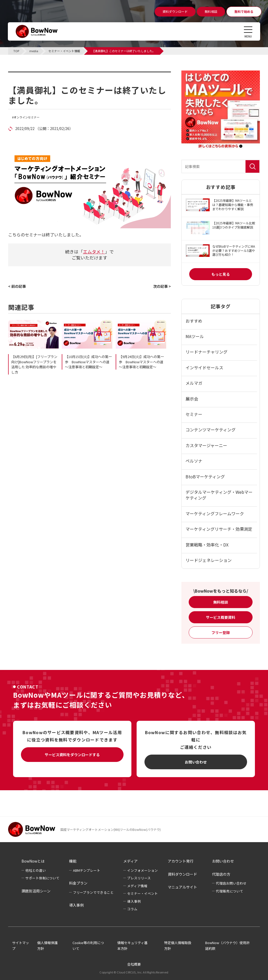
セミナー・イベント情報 (41, 75)
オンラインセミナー (27, 117)
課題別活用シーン (36, 891)
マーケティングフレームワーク (215, 513)
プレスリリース (139, 878)
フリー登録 (221, 632)
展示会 (192, 399)
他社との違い (36, 870)
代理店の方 (221, 874)
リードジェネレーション (209, 560)
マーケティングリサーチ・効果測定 (219, 529)
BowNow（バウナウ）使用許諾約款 (227, 946)
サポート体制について (42, 878)
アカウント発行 (181, 861)
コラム (132, 909)
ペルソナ (194, 461)
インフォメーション (143, 870)
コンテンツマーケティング (211, 430)
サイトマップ (21, 946)
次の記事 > (162, 286)
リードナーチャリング (206, 352)
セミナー (194, 414)
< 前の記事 (17, 286)
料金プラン (78, 883)
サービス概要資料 (221, 617)
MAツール (195, 336)
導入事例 (76, 905)
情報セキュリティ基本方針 (132, 946)
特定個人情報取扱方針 (178, 946)
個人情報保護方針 (47, 946)
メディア (130, 861)
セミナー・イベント (143, 893)
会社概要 (134, 964)
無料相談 (221, 602)
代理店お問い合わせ (231, 883)
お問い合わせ (196, 762)
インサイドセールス (204, 367)
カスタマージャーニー (206, 445)
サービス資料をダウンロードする (72, 755)
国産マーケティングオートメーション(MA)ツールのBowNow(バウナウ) (111, 829)
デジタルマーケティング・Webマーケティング (219, 495)
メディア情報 (137, 886)
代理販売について (230, 891)
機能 (73, 861)
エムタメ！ (94, 252)
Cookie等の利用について (88, 946)
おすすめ (194, 321)
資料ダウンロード (182, 874)
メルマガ (194, 383)
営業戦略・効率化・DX (207, 545)
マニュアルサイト (182, 887)
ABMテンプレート (87, 870)
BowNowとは (33, 861)
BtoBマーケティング (205, 477)
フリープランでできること (93, 892)
